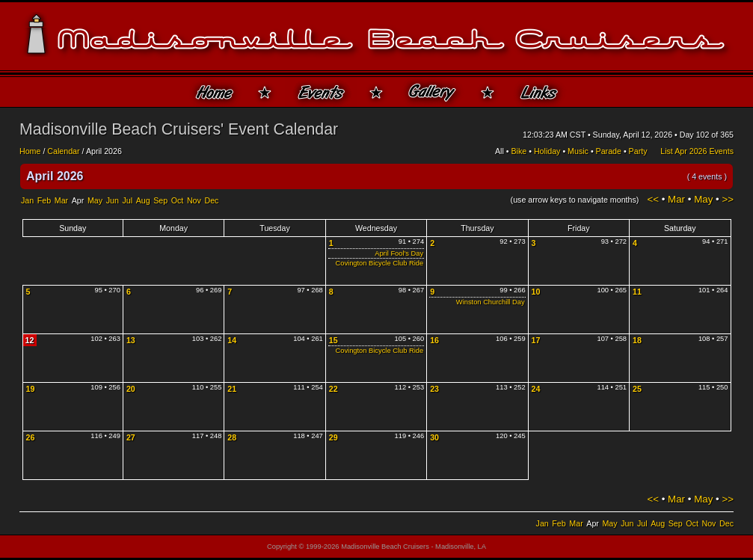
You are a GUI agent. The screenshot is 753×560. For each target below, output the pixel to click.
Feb (44, 200)
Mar (61, 200)
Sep (160, 200)
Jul (127, 200)
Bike (519, 151)
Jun (113, 200)
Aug (143, 200)
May (95, 200)
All (500, 151)
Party (638, 151)
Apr (78, 200)
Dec (211, 200)
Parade (609, 151)
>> (728, 199)
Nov (194, 200)
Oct (178, 200)
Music (578, 151)
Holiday (547, 151)
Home (30, 151)
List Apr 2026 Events (697, 151)
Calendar (63, 151)
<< (653, 199)
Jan (27, 200)
